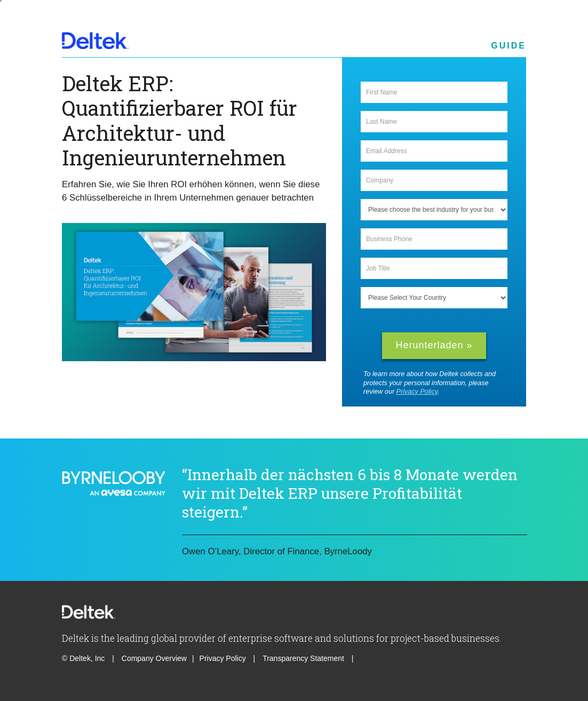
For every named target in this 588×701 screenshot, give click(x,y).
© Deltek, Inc (84, 658)
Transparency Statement (303, 658)
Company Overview (154, 658)
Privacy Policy (417, 392)
